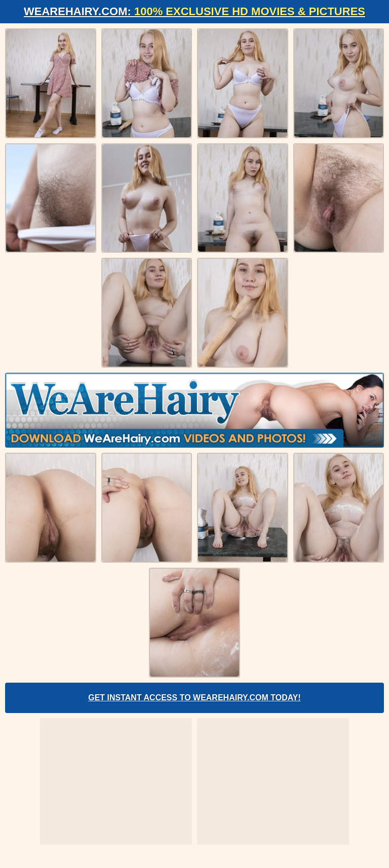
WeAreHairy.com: (194, 11)
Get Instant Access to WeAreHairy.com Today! (194, 698)
